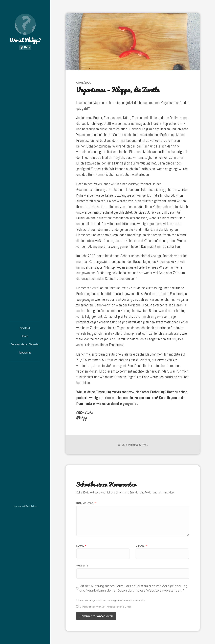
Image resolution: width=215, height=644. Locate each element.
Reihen (25, 336)
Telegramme (25, 353)
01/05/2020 (84, 83)
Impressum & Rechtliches (25, 506)
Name (81, 546)
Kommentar (86, 503)
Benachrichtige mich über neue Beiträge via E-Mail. (106, 607)
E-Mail (141, 546)
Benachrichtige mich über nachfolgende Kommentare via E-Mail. (113, 601)
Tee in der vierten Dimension (25, 344)
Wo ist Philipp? (25, 29)
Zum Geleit (25, 328)
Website (82, 566)
